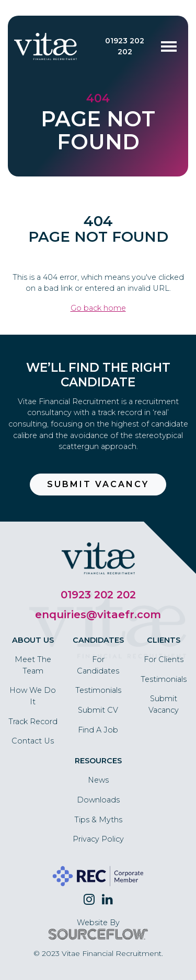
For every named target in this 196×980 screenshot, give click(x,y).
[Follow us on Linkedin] (107, 900)
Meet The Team (33, 665)
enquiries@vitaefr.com (98, 615)
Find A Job (98, 730)
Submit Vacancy (98, 484)
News (98, 780)
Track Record (33, 722)
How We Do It (33, 696)
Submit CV (98, 710)
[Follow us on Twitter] (89, 900)
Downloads (98, 800)
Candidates (98, 640)
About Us (33, 640)
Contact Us (33, 741)
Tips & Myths (98, 820)
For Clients (164, 659)
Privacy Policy (98, 839)
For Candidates (98, 665)
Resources (98, 761)
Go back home (98, 308)
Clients (164, 640)
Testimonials (98, 690)
